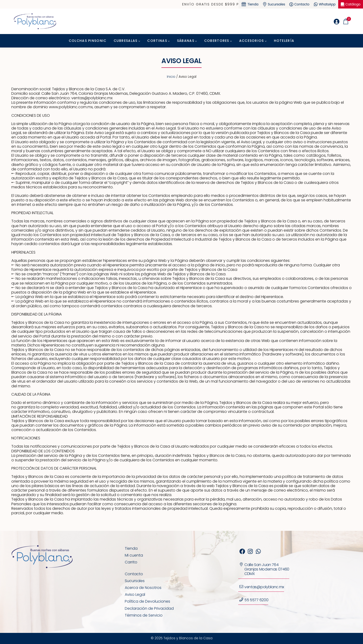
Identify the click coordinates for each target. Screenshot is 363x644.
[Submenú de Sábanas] (196, 41)
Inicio (171, 77)
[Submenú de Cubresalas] (139, 41)
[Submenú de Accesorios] (266, 41)
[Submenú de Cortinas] (169, 41)
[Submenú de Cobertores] (231, 41)
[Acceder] (336, 21)
